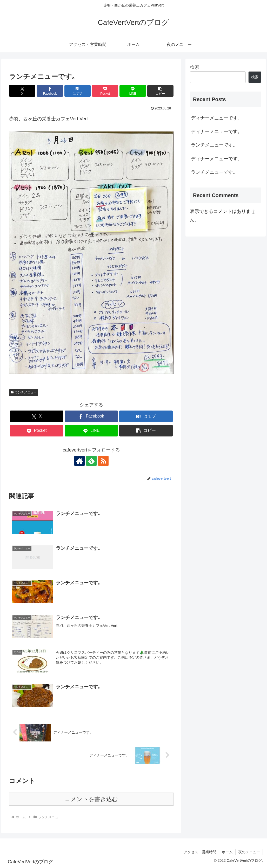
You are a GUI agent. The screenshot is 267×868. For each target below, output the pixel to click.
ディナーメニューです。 (217, 118)
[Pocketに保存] (105, 91)
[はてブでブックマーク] (78, 91)
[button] (160, 91)
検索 (195, 67)
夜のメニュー (249, 852)
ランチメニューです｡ (213, 145)
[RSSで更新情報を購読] (103, 461)
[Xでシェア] (22, 91)
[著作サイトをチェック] (79, 461)
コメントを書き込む (91, 799)
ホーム (227, 852)
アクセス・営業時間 (200, 852)
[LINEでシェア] (133, 91)
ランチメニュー (24, 392)
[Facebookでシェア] (50, 91)
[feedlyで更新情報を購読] (91, 461)
